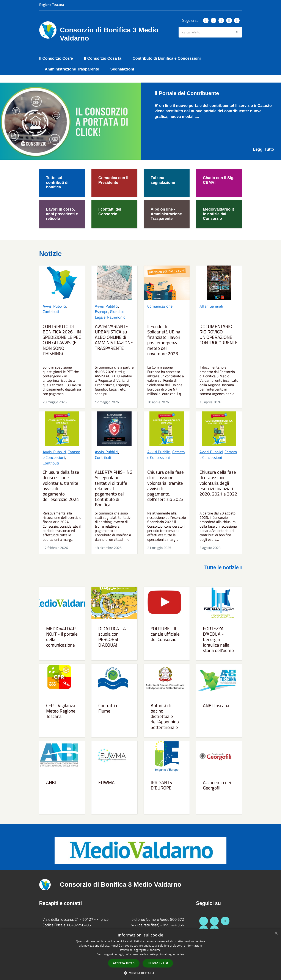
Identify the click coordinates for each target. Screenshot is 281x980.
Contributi (51, 312)
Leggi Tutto (264, 149)
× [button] (276, 933)
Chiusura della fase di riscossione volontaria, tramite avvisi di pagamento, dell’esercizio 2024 (61, 486)
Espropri (102, 312)
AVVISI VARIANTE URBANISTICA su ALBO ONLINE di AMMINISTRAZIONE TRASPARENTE (114, 338)
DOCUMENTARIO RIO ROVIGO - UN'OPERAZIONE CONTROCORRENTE (219, 335)
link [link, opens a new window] (182, 954)
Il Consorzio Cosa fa (103, 58)
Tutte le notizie (223, 567)
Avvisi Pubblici (54, 306)
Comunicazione (160, 306)
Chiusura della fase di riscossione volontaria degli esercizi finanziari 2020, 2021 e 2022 (218, 483)
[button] (141, 973)
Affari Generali (211, 306)
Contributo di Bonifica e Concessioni (167, 58)
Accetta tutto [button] (124, 963)
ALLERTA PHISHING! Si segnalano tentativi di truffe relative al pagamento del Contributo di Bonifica (114, 488)
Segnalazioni (122, 69)
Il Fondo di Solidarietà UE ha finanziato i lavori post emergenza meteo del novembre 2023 (164, 340)
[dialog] (140, 954)
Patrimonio (116, 317)
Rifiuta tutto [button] (158, 963)
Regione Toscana (52, 5)
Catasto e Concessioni (61, 455)
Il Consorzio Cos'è (56, 58)
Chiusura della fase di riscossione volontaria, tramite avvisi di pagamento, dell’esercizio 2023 (166, 486)
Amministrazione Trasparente (72, 69)
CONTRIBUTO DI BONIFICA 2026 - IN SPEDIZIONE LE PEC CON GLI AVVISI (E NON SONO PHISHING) (62, 340)
